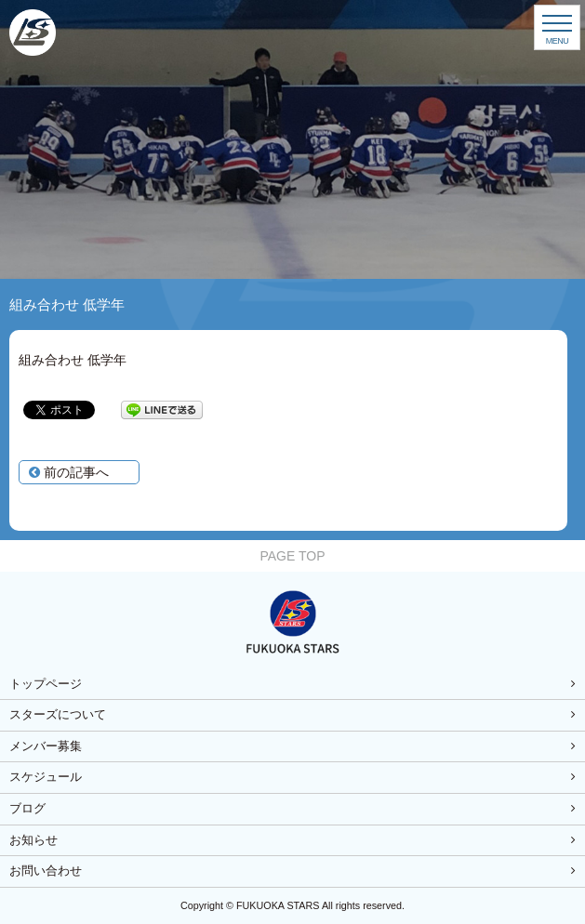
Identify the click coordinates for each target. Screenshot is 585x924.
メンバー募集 (46, 746)
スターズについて (58, 715)
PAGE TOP (292, 556)
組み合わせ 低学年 (73, 360)
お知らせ (33, 840)
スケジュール (46, 777)
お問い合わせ (46, 871)
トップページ (46, 684)
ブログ (27, 809)
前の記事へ (69, 472)
